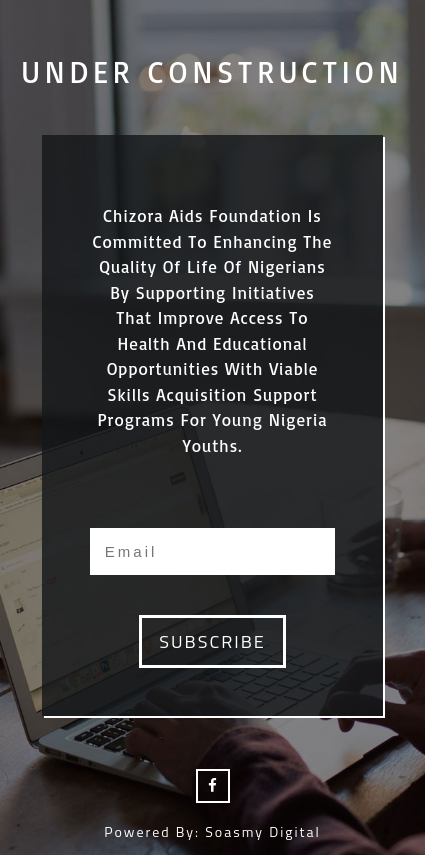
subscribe (212, 641)
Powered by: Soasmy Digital (212, 831)
